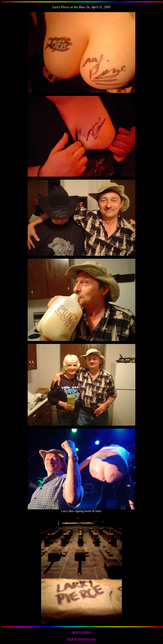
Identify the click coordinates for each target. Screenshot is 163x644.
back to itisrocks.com (81, 639)
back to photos (82, 632)
